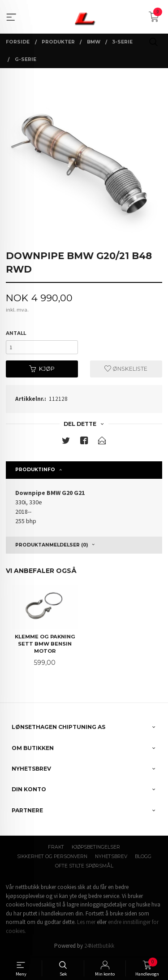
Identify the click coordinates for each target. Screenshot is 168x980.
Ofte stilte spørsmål (84, 866)
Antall (16, 333)
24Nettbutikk (99, 946)
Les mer (86, 922)
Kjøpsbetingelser (96, 847)
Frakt (56, 847)
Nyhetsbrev (111, 856)
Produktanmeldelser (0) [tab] (52, 545)
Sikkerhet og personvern (52, 856)
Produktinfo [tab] (35, 470)
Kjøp (42, 369)
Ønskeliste (126, 369)
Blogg (143, 856)
